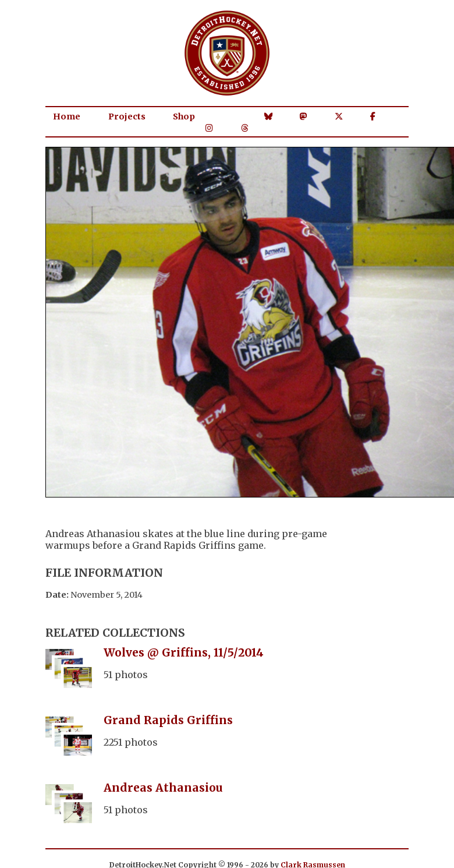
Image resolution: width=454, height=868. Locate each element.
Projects (127, 117)
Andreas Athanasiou (163, 788)
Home (67, 117)
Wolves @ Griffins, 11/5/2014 (184, 652)
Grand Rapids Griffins (168, 720)
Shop (184, 117)
